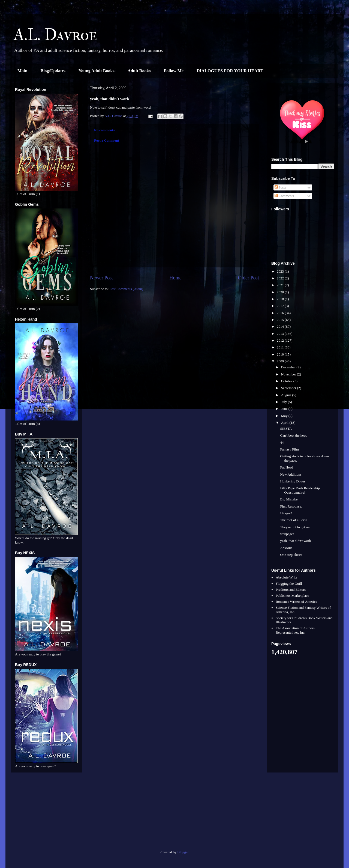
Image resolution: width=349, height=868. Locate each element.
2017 (281, 306)
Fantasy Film (289, 449)
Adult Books (139, 71)
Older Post (249, 278)
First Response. (291, 506)
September (289, 388)
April (285, 423)
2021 (281, 285)
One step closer (291, 555)
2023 (281, 271)
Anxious (286, 548)
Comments (284, 196)
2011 (281, 347)
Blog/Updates (53, 71)
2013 (281, 334)
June (285, 409)
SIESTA (286, 429)
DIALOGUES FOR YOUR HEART (230, 71)
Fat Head (286, 467)
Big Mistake (289, 499)
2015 (281, 320)
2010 (281, 354)
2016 (281, 313)
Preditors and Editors (291, 590)
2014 (281, 326)
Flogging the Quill (289, 584)
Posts (280, 187)
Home (175, 278)
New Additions (291, 474)
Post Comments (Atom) (127, 289)
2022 (281, 278)
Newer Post (101, 278)
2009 (281, 361)
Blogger (183, 852)
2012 (281, 340)
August (287, 395)
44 (282, 442)
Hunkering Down (292, 481)
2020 (281, 292)
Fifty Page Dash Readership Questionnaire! (300, 490)
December (289, 367)
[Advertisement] (46, 813)
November (289, 374)
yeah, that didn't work (295, 541)
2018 (281, 299)
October (287, 381)
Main (22, 71)
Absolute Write (286, 577)
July (285, 402)
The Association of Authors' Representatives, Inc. (295, 630)
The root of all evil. (294, 520)
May (285, 416)
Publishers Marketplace (292, 596)
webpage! (287, 534)
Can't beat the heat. (294, 435)
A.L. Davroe (55, 35)
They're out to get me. (296, 527)
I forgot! (286, 513)
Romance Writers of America (296, 602)
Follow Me (174, 71)
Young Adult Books (97, 71)
